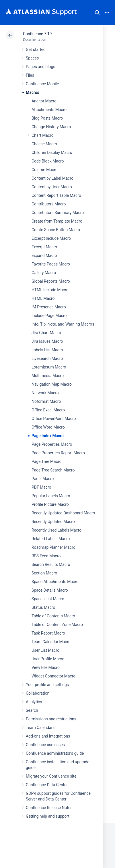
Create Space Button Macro (56, 230)
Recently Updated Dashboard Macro (63, 513)
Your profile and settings (47, 685)
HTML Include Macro (50, 290)
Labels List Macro (47, 350)
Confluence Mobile (42, 84)
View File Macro (46, 667)
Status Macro (43, 607)
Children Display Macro (52, 152)
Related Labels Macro (51, 539)
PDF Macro (41, 487)
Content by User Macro (52, 187)
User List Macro (45, 650)
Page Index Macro (48, 436)
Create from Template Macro (57, 221)
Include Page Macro (49, 316)
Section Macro (44, 573)
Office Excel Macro (48, 410)
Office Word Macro (48, 427)
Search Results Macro (51, 564)
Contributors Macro (49, 204)
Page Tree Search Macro (53, 470)
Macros (33, 92)
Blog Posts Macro (47, 118)
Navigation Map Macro (52, 384)
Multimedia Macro (48, 376)
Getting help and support (48, 816)
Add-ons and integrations (48, 736)
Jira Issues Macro (47, 341)
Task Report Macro (48, 633)
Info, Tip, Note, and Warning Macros (63, 324)
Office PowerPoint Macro (54, 419)
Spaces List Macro (48, 599)
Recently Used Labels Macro (56, 530)
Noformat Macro (46, 401)
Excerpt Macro (44, 247)
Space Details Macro (50, 590)
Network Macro (45, 393)
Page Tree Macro (46, 461)
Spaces (32, 58)
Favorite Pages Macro (51, 264)
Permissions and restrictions (51, 719)
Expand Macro (44, 255)
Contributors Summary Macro (58, 213)
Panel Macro (43, 479)
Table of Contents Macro (53, 616)
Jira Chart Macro (46, 333)
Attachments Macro (49, 110)
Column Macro (45, 170)
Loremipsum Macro (49, 367)
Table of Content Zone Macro (57, 625)
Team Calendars (40, 728)
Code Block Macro (48, 161)
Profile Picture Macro (50, 504)
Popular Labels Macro (51, 496)
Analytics (34, 702)
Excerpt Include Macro (51, 238)
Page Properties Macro (52, 444)
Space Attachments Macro (55, 582)
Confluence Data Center (47, 785)
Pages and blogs (40, 67)
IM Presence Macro (49, 307)
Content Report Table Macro (56, 195)
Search (97, 13)
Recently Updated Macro (53, 522)
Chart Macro (43, 135)
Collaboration (38, 693)
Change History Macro (51, 127)
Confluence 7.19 (37, 34)
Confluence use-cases (45, 745)
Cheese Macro (44, 144)
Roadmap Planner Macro (53, 547)
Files (30, 75)
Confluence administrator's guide (55, 753)
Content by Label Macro (52, 178)
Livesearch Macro (47, 358)
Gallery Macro (44, 273)
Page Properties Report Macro (58, 453)
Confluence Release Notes (49, 808)
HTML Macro (43, 298)
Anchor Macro (44, 101)
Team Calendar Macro (51, 642)
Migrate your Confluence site (51, 776)
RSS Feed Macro (46, 556)
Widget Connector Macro (53, 676)
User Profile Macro (48, 659)
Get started (36, 49)
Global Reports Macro (51, 281)
